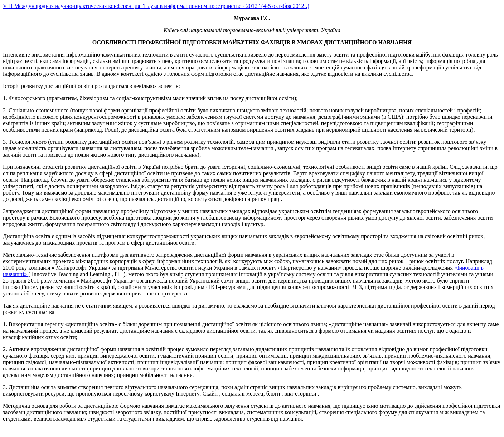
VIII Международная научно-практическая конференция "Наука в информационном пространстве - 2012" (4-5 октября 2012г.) (156, 6)
